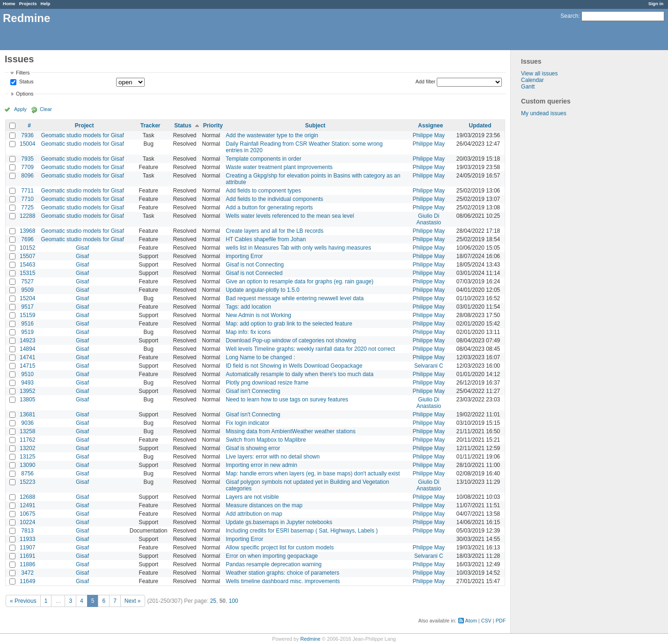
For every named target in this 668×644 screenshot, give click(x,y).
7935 (27, 159)
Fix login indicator (247, 423)
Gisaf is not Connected (254, 273)
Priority (213, 126)
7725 (27, 207)
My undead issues (544, 113)
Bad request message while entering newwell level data (295, 298)
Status (26, 82)
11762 (27, 440)
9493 (27, 383)
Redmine (310, 639)
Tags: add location (248, 307)
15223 (27, 482)
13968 (27, 231)
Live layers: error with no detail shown (273, 457)
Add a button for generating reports (269, 207)
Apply (20, 109)
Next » (133, 601)
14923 (27, 341)
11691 (27, 556)
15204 (27, 298)
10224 (27, 522)
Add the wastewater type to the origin (272, 135)
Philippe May (429, 135)
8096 (27, 176)
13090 (27, 465)
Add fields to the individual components (274, 199)
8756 (27, 474)
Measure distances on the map (264, 505)
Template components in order (263, 159)
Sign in (656, 4)
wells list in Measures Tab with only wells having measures (298, 248)
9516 (27, 324)
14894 (27, 349)
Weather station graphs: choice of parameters (283, 573)
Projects (28, 4)
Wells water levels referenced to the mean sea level (290, 216)
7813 (27, 531)
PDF (501, 621)
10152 (27, 248)
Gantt (528, 87)
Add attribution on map (254, 514)
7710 (27, 199)
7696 (27, 239)
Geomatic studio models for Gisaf (82, 135)
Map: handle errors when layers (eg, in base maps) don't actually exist (313, 474)
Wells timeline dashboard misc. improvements (283, 581)
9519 (27, 332)
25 (213, 601)
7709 (27, 167)
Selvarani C (429, 366)
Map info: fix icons (248, 332)
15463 (27, 265)
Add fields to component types (263, 191)
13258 (27, 431)
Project (84, 126)
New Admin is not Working (258, 315)
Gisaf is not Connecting (255, 265)
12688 (27, 497)
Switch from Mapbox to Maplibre (266, 440)
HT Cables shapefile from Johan (266, 239)
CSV (486, 621)
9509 (27, 290)
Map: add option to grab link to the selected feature (289, 324)
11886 (27, 564)
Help (46, 4)
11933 (27, 539)
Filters (23, 73)
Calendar (532, 80)
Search (569, 16)
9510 (27, 374)
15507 (27, 256)
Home (9, 4)
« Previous (23, 601)
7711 (27, 191)
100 (234, 601)
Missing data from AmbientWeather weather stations (290, 431)
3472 (27, 573)
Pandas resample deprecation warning (274, 564)
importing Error (244, 256)
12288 (27, 216)
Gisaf (82, 248)
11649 (27, 581)
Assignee (430, 126)
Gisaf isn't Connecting (253, 391)
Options (25, 94)
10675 (27, 514)
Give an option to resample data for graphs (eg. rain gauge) (300, 281)
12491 (27, 505)
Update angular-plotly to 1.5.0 (262, 290)
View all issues (539, 74)
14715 (27, 366)
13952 (27, 391)
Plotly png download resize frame (267, 383)
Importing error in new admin (261, 465)
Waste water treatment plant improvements (279, 167)
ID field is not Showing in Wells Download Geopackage (294, 366)
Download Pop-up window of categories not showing (291, 341)
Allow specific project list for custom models (280, 548)
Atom (471, 621)
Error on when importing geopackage (272, 556)
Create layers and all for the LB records (275, 231)
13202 (27, 448)
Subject (315, 126)
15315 (27, 273)
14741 (27, 357)
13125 (27, 457)
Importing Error (244, 539)
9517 (27, 307)
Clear (46, 109)
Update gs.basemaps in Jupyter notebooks (279, 522)
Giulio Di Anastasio (429, 219)
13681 (27, 415)
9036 (27, 423)
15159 (27, 315)
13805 (27, 400)
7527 (27, 281)
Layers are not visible (252, 497)
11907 (27, 548)
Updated (480, 126)
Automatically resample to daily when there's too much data (300, 374)
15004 (27, 144)
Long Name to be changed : (260, 357)
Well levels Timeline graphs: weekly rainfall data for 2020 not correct (310, 349)
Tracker (150, 126)
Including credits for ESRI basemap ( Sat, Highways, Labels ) (302, 531)
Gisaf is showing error (253, 448)
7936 (27, 135)
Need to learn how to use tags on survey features (287, 400)
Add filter (426, 81)
